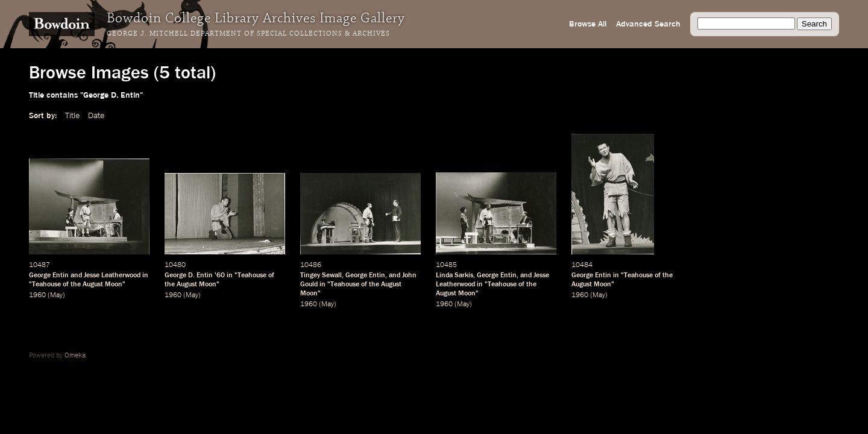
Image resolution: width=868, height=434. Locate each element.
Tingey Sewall (321, 275)
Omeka (75, 356)
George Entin (365, 275)
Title (72, 116)
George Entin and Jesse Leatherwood (85, 275)
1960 (37, 295)
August (93, 285)
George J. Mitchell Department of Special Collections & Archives (248, 34)
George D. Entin (189, 275)
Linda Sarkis (454, 275)
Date (96, 116)
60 (221, 275)
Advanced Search (648, 24)
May (56, 295)
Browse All (588, 24)
